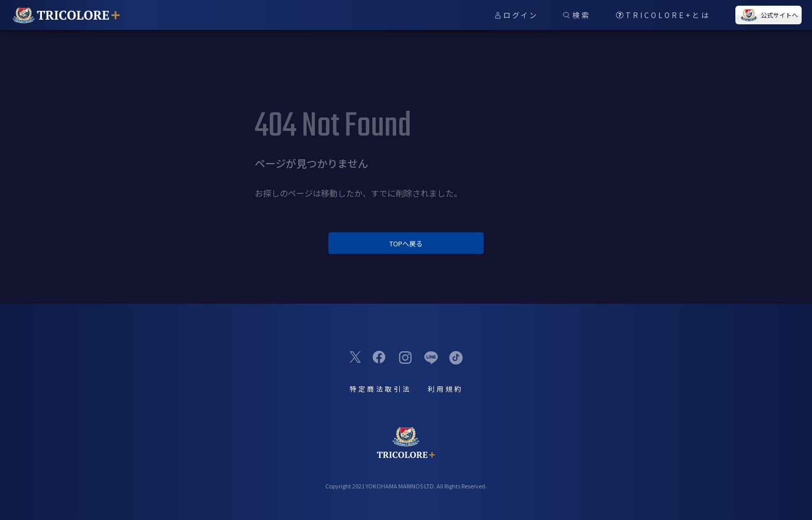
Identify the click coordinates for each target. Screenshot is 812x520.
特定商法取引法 (380, 389)
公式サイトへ (769, 15)
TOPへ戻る (406, 243)
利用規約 (445, 389)
